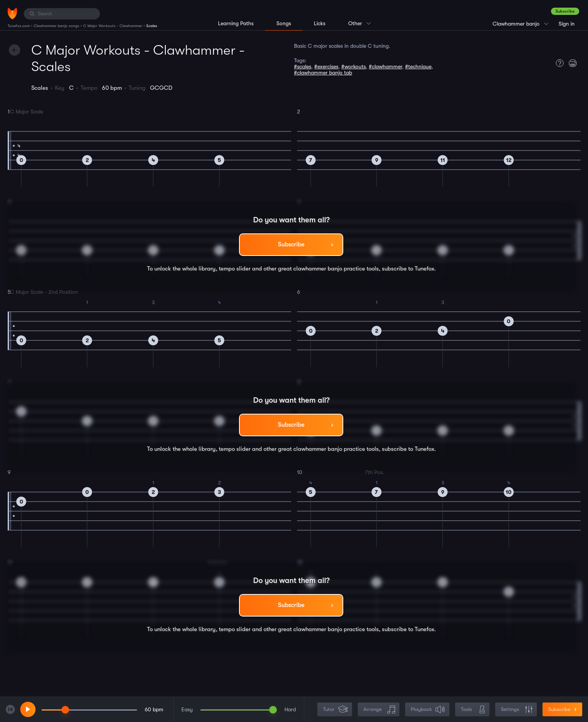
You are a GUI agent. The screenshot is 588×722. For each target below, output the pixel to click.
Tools (473, 710)
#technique (418, 66)
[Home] (12, 13)
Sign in (567, 24)
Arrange (379, 710)
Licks (320, 23)
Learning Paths (236, 23)
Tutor (335, 710)
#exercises (326, 66)
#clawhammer (385, 66)
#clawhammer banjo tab (323, 73)
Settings (517, 710)
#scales (303, 66)
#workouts (354, 66)
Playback (428, 710)
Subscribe (565, 11)
